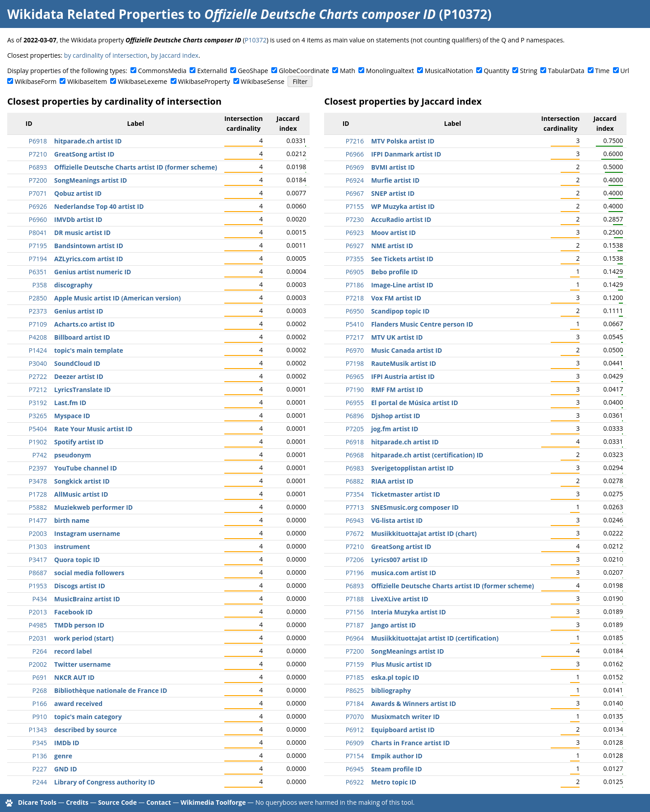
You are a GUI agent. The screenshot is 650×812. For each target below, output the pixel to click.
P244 (40, 782)
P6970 (355, 350)
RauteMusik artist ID (404, 363)
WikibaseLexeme (142, 81)
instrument (72, 547)
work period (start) (84, 638)
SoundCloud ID (77, 363)
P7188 (355, 599)
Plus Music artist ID (401, 664)
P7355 (355, 259)
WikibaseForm (36, 81)
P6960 (38, 219)
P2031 (38, 638)
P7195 (38, 246)
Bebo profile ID (395, 272)
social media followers (89, 573)
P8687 (38, 573)
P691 (40, 677)
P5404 (38, 429)
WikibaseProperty (204, 81)
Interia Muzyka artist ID (409, 612)
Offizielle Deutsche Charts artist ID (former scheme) (136, 167)
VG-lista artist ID (397, 520)
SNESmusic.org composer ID (415, 507)
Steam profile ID (397, 769)
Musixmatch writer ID (405, 717)
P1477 (38, 520)
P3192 (38, 403)
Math (348, 71)
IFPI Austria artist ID (403, 376)
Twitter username (82, 664)
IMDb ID (67, 743)
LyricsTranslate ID (82, 390)
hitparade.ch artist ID (88, 141)
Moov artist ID (393, 233)
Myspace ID (72, 416)
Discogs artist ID (80, 586)
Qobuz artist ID (78, 193)
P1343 (38, 730)
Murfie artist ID (395, 180)
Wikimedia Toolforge (213, 802)
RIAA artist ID (392, 481)
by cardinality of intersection (106, 55)
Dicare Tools (37, 802)
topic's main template (89, 350)
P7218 (355, 298)
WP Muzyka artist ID (403, 206)
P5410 (355, 324)
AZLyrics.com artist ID (89, 259)
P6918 (38, 141)
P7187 (355, 625)
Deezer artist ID (79, 376)
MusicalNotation (449, 71)
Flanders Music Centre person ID (422, 324)
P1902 (38, 442)
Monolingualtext (390, 71)
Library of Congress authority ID (104, 782)
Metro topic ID (394, 782)
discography (73, 285)
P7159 (355, 664)
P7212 (38, 390)
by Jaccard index (175, 55)
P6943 (355, 520)
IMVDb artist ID (78, 219)
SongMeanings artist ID (91, 180)
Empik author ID (397, 756)
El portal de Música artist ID (415, 403)
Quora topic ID (77, 560)
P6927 (355, 246)
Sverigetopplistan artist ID (412, 468)
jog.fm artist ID (395, 429)
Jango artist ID (393, 625)
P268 (40, 690)
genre (63, 756)
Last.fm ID (70, 403)
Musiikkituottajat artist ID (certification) (435, 638)
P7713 (355, 507)
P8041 (38, 233)
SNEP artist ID (393, 193)
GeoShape (253, 71)
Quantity (497, 71)
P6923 (355, 233)
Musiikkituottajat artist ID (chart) (424, 533)
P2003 (38, 533)
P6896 (355, 416)
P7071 (38, 193)
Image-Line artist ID (402, 285)
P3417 (38, 560)
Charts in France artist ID (410, 743)
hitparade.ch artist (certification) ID (427, 455)
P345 (40, 743)
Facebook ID (73, 612)
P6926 (38, 206)
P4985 (38, 625)
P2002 (38, 664)
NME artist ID (392, 246)
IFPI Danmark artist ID (406, 154)
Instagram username (87, 533)
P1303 (38, 547)
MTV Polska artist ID (403, 141)
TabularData (566, 71)
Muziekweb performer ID (93, 507)
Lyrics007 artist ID (399, 560)
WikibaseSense (262, 81)
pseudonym (73, 455)
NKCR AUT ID (74, 677)
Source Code (117, 802)
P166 (40, 704)
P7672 (355, 533)
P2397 (38, 468)
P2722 (38, 376)
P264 (40, 651)
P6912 (355, 730)
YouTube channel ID (86, 468)
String (529, 71)
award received (78, 704)
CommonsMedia (162, 71)
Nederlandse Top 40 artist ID (99, 206)
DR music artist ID (82, 233)
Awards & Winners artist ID (413, 704)
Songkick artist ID (82, 481)
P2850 (38, 298)
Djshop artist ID (396, 416)
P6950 (355, 311)
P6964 (355, 638)
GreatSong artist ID (84, 154)
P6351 (38, 272)
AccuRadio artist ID (401, 219)
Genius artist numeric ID (93, 272)
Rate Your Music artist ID (93, 429)
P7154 (355, 756)
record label (73, 651)
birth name (72, 520)
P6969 (355, 167)
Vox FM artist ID (396, 298)
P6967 (355, 193)
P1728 (38, 494)
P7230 (355, 219)
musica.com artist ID (404, 573)
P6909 (355, 743)
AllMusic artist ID (81, 494)
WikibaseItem (87, 81)
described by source (86, 730)
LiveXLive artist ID (400, 599)
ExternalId (212, 71)
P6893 (38, 167)
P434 (40, 599)
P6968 (355, 455)
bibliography (391, 690)
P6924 (355, 180)
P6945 (355, 769)
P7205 (355, 429)
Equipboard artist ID (403, 730)
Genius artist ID (79, 311)
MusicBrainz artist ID (87, 599)
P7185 (355, 677)
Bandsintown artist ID (89, 246)
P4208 (38, 337)
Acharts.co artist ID (84, 324)
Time (602, 71)
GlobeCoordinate (304, 71)
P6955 (355, 403)
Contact (159, 802)
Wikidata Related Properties (96, 14)
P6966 (355, 154)
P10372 (255, 40)
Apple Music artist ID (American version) (117, 298)
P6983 (355, 468)
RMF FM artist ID (397, 390)
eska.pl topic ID (395, 677)
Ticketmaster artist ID (406, 494)
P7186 (355, 285)
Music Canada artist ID (406, 350)
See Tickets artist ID (402, 259)
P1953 (38, 586)
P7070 (355, 717)
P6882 (355, 481)
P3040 (38, 363)
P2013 (38, 612)
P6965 (355, 376)
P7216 (355, 141)
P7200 (38, 180)
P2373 (38, 311)
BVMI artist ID (393, 167)
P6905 (355, 272)
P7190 (355, 390)
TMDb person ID (79, 625)
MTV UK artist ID (397, 337)
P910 (40, 717)
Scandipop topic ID (400, 311)
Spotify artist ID (79, 442)
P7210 (38, 154)
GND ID (66, 769)
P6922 (355, 782)
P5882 (38, 507)
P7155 (355, 206)
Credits (77, 802)
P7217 (355, 337)
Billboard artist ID (82, 337)
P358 (40, 285)
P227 (40, 769)
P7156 (355, 612)
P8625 (355, 690)
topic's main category (88, 717)
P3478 (38, 481)
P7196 (355, 573)
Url (624, 71)
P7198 (355, 363)
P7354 (355, 494)
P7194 (38, 259)
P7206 (355, 560)
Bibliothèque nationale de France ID (111, 690)
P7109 (38, 324)
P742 (40, 455)
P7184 (355, 704)
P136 (40, 756)
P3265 (38, 416)
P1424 (38, 350)
